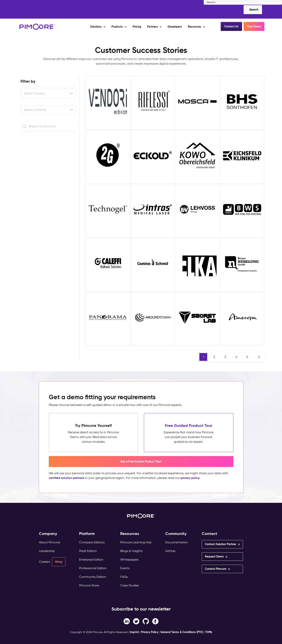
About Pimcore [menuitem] (50, 542)
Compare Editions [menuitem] (92, 542)
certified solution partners (68, 478)
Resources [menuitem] (130, 534)
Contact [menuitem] (209, 534)
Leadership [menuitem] (47, 551)
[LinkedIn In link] (155, 621)
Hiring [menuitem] (59, 562)
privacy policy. (193, 478)
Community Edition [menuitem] (93, 577)
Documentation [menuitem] (177, 542)
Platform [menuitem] (87, 534)
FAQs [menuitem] (124, 577)
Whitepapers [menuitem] (129, 560)
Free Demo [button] (254, 26)
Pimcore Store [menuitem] (89, 585)
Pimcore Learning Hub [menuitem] (136, 542)
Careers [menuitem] (45, 562)
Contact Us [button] (231, 26)
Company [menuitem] (48, 534)
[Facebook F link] (127, 621)
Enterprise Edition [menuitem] (91, 560)
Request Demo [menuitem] (214, 556)
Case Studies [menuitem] (130, 585)
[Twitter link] (136, 621)
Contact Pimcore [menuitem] (216, 569)
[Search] (253, 10)
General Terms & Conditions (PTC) (182, 632)
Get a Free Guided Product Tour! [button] (141, 462)
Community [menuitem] (176, 534)
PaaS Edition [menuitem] (88, 551)
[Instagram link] (146, 621)
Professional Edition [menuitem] (93, 568)
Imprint (134, 632)
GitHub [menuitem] (170, 551)
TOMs (209, 632)
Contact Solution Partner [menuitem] (221, 544)
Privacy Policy (150, 632)
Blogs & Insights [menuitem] (131, 551)
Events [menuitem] (125, 568)
